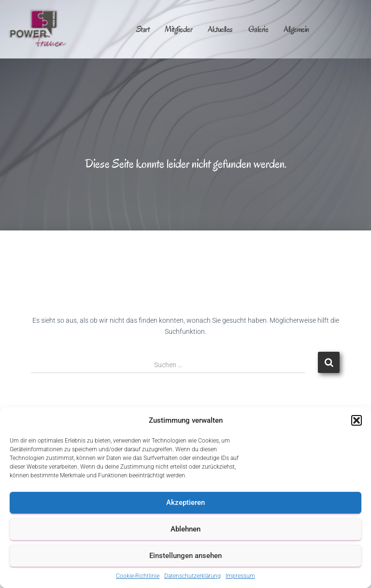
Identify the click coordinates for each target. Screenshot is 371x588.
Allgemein (296, 29)
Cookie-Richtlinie (138, 576)
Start (143, 29)
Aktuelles (220, 29)
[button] (357, 420)
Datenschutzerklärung (193, 576)
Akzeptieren (185, 502)
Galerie (258, 29)
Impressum (240, 576)
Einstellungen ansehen (185, 556)
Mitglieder (178, 29)
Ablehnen (185, 529)
